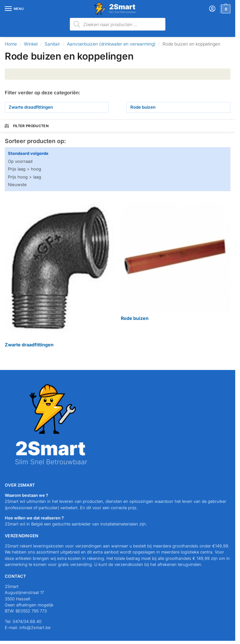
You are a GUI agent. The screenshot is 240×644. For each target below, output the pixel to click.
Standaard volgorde (28, 153)
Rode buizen (143, 107)
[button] (225, 9)
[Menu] (14, 9)
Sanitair (52, 44)
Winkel (31, 44)
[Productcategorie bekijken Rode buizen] (176, 262)
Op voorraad (20, 161)
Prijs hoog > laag (25, 177)
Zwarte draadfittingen (31, 107)
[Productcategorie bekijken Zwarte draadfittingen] (60, 275)
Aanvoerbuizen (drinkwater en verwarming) (111, 44)
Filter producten (26, 126)
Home (11, 44)
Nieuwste (17, 185)
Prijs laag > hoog (25, 169)
